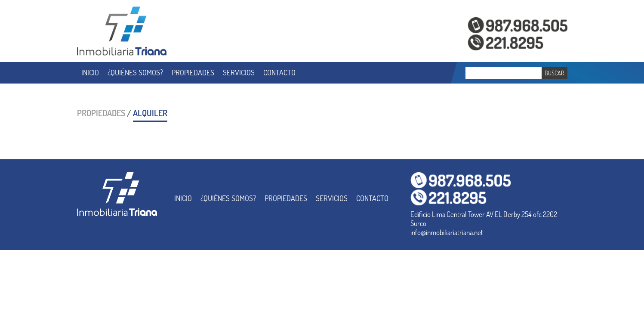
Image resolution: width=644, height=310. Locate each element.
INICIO (90, 72)
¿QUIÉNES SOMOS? (135, 72)
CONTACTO (279, 72)
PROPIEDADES (193, 72)
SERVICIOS (239, 72)
